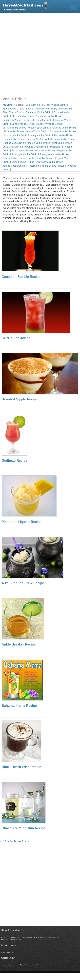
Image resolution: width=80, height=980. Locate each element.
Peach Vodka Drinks (22, 150)
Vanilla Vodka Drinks (14, 166)
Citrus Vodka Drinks (42, 120)
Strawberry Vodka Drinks (50, 162)
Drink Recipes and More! (26, 6)
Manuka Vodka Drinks (14, 143)
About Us (4, 937)
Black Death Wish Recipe (21, 767)
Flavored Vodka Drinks (64, 128)
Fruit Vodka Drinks (14, 131)
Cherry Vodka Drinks (23, 116)
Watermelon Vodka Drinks (42, 166)
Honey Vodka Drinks (40, 135)
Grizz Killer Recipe (16, 338)
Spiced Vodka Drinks (23, 162)
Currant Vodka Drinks (14, 128)
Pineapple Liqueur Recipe (22, 522)
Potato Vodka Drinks (14, 158)
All (13, 952)
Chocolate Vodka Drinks (49, 116)
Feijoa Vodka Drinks (39, 128)
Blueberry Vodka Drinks (39, 112)
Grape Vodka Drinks (37, 131)
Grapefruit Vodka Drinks (63, 131)
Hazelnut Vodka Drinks (15, 135)
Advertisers (5, 952)
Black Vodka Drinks (13, 112)
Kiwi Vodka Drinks (63, 135)
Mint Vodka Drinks (62, 143)
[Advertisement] (39, 54)
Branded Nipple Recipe (20, 399)
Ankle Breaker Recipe (19, 644)
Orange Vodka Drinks (37, 147)
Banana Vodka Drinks (38, 109)
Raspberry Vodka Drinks (40, 158)
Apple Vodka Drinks (13, 109)
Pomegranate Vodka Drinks (54, 154)
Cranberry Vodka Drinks (49, 124)
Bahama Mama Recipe (19, 706)
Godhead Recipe (14, 460)
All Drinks (8, 105)
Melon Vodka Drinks (39, 143)
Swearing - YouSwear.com (11, 939)
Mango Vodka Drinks (64, 139)
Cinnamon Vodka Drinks (16, 120)
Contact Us (14, 937)
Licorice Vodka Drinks (39, 139)
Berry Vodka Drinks (62, 109)
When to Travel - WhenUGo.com (47, 937)
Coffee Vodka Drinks (23, 124)
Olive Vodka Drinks (13, 147)
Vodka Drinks (33, 105)
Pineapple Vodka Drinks (24, 154)
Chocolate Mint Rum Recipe (24, 828)
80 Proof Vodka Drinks (54, 105)
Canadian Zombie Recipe (21, 277)
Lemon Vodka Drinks (14, 139)
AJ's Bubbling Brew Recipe (23, 583)
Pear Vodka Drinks (45, 150)
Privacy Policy (26, 937)
